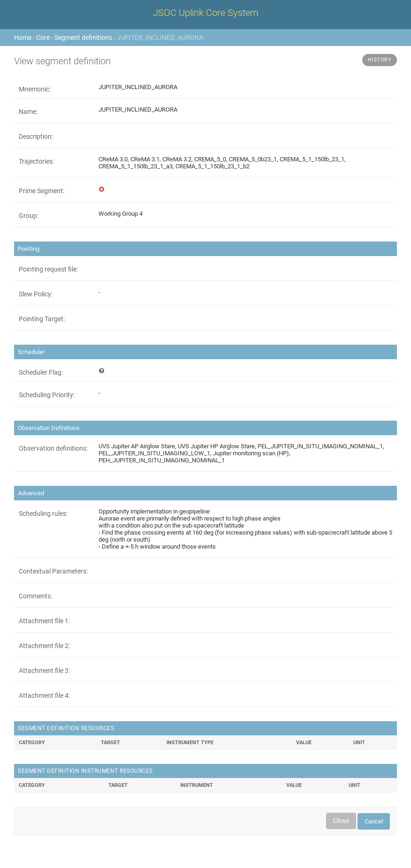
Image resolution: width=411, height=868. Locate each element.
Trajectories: (36, 161)
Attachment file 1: (44, 621)
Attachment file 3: (44, 671)
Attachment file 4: (44, 695)
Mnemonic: (35, 89)
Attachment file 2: (44, 646)
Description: (36, 136)
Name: (28, 112)
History (380, 60)
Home (23, 38)
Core (43, 38)
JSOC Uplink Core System (206, 13)
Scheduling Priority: (47, 395)
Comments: (35, 596)
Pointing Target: (42, 319)
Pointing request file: (48, 269)
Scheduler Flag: (41, 372)
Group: (29, 216)
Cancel (374, 821)
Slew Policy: (36, 294)
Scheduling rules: (43, 513)
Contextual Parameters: (53, 571)
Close (341, 821)
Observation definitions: (53, 448)
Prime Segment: (42, 191)
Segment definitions (83, 38)
